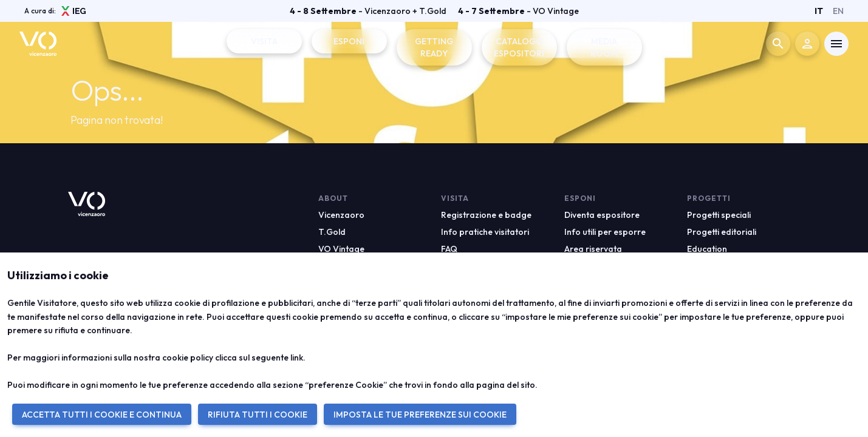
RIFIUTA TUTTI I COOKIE (258, 415)
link (297, 357)
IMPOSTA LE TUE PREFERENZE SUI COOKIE (420, 415)
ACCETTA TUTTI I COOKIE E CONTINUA (102, 415)
